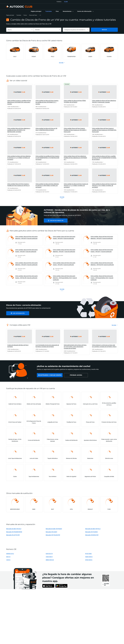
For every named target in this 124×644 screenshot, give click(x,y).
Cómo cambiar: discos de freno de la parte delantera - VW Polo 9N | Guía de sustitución (102, 264)
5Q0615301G (89, 557)
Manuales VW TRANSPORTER (14, 532)
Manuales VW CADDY (51, 532)
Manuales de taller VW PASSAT (54, 529)
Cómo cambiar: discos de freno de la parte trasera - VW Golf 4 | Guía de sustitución (64, 237)
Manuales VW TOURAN (91, 532)
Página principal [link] (10, 15)
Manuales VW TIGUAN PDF (53, 535)
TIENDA (59, 2)
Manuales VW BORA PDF (92, 535)
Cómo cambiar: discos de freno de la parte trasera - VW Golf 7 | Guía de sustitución (102, 251)
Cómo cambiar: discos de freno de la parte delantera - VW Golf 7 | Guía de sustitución (64, 251)
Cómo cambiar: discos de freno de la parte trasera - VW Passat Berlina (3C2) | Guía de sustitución (102, 278)
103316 (8, 560)
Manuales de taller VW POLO (93, 529)
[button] (68, 11)
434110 (8, 557)
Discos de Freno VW (56, 220)
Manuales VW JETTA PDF (13, 535)
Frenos (25, 15)
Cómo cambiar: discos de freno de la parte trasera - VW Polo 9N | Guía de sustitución (26, 277)
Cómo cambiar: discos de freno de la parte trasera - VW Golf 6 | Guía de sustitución (64, 264)
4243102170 (49, 554)
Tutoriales (19, 15)
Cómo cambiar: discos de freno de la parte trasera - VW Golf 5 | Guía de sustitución (26, 251)
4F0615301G (89, 560)
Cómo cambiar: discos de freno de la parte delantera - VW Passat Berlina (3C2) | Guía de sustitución (65, 278)
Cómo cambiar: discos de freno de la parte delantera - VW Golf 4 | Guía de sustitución (26, 237)
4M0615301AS (50, 560)
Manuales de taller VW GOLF (14, 529)
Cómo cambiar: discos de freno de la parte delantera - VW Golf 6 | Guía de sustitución (26, 264)
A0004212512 (10, 554)
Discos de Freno (33, 15)
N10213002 (88, 554)
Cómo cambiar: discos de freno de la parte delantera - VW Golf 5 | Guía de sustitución (102, 237)
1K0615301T (49, 557)
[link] (36, 11)
